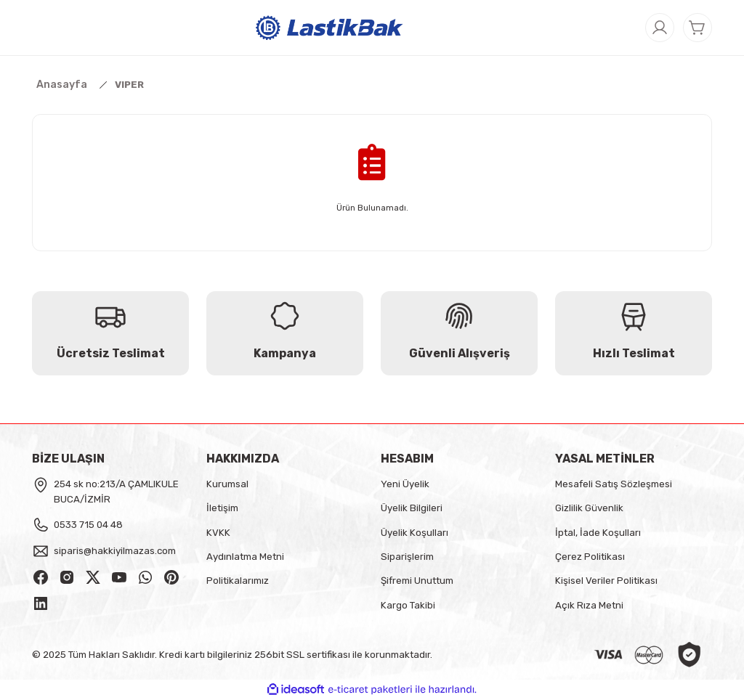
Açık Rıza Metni (589, 605)
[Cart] (697, 28)
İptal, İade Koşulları (598, 533)
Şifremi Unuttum (417, 581)
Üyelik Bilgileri (412, 508)
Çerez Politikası (590, 557)
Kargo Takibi (408, 605)
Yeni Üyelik (405, 484)
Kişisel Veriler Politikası (606, 581)
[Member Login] (660, 28)
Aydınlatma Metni (245, 557)
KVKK (218, 533)
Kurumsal (227, 484)
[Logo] (329, 27)
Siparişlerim (407, 557)
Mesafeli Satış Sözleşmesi (614, 484)
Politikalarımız (238, 581)
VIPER (129, 85)
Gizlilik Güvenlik (589, 508)
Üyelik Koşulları (415, 533)
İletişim (222, 508)
